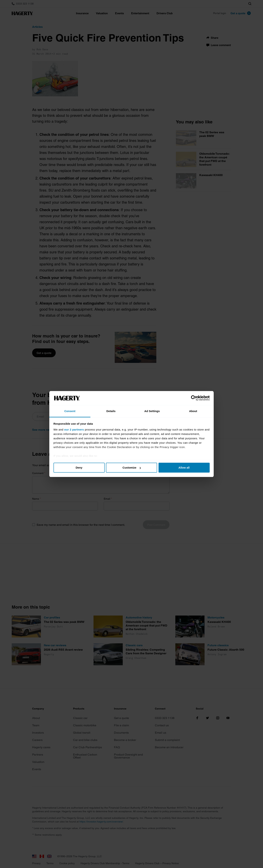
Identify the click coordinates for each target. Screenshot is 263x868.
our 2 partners (74, 430)
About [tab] (193, 411)
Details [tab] (111, 411)
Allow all (184, 468)
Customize (132, 468)
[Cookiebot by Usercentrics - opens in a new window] (194, 398)
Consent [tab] (70, 411)
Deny (79, 468)
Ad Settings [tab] (152, 411)
